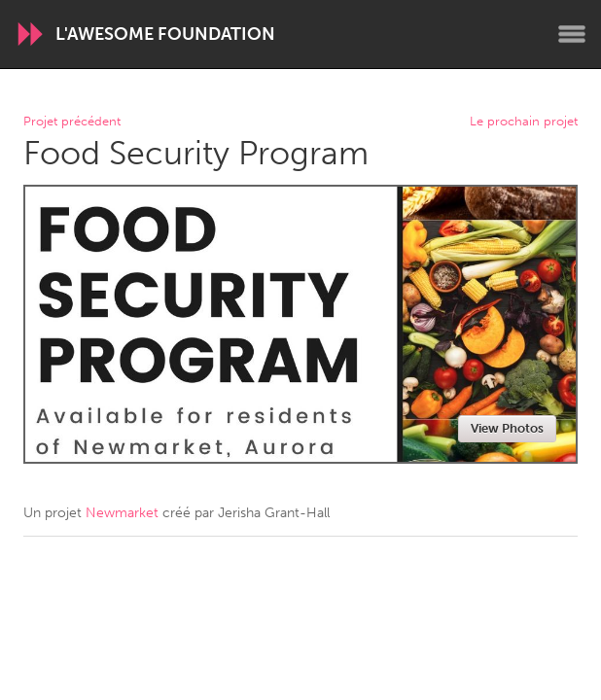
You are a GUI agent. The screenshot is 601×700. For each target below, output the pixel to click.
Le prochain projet (524, 122)
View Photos (507, 428)
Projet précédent (72, 122)
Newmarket (122, 513)
